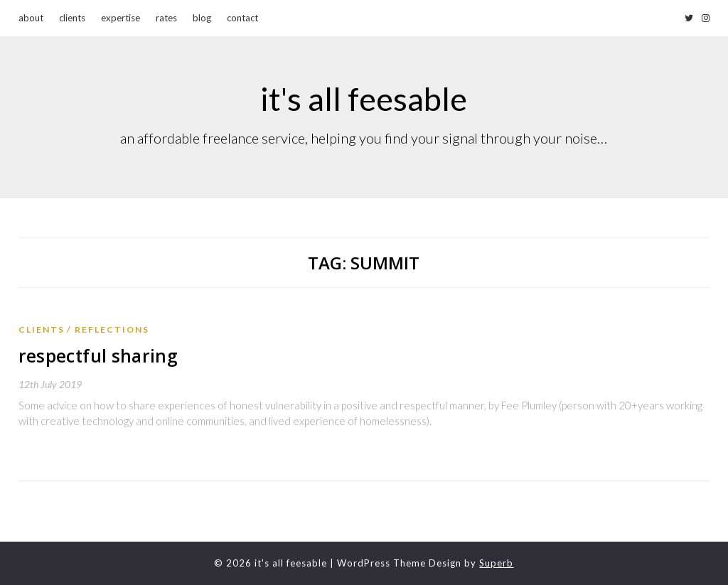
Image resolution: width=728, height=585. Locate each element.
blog (202, 18)
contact (242, 18)
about (31, 18)
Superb (496, 563)
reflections (112, 329)
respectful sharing (95, 356)
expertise (121, 18)
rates (166, 18)
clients (72, 18)
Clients (42, 329)
